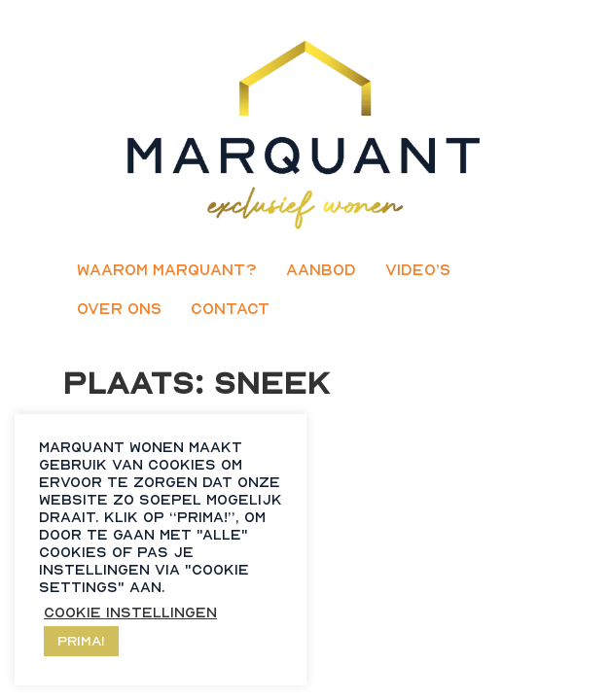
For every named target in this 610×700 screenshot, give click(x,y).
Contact (230, 308)
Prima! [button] (81, 640)
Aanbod (321, 269)
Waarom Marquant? (167, 269)
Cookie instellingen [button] (130, 612)
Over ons (119, 308)
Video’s (418, 269)
